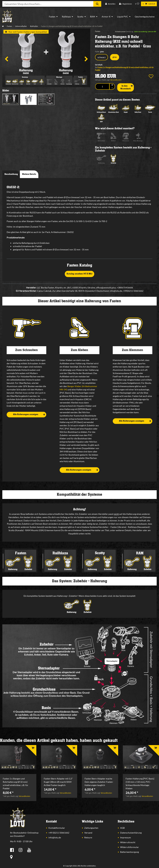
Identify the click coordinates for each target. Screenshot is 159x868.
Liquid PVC (123, 17)
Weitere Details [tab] (29, 174)
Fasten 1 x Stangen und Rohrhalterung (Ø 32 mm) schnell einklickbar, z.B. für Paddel (16, 783)
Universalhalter (21, 26)
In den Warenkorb (126, 87)
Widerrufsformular (129, 847)
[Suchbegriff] (48, 4)
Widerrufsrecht (128, 842)
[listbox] (18, 757)
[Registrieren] (125, 4)
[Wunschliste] (137, 4)
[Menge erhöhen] (112, 85)
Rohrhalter (34, 26)
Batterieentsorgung (129, 852)
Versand (88, 833)
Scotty (80, 17)
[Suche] (97, 4)
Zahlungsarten (91, 828)
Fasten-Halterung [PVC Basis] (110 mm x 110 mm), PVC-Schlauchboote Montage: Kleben (140, 783)
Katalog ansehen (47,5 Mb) (79, 274)
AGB (122, 828)
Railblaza (66, 17)
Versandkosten (116, 80)
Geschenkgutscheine (145, 17)
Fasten (52, 17)
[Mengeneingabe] (102, 86)
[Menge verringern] (112, 88)
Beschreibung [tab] (11, 174)
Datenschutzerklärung (131, 833)
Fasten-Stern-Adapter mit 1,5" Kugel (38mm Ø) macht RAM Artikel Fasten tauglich (58, 782)
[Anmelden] (110, 4)
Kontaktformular (57, 828)
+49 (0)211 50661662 (59, 833)
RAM (93, 17)
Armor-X (106, 17)
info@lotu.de (55, 837)
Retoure (88, 837)
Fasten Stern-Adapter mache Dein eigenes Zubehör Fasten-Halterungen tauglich (99, 782)
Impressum (126, 837)
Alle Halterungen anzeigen (29, 415)
